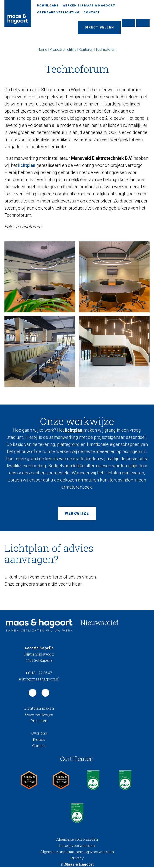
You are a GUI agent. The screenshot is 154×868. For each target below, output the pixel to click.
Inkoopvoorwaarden (77, 846)
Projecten (39, 721)
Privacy (77, 859)
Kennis (39, 740)
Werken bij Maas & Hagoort (89, 5)
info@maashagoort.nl (39, 680)
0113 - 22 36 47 (39, 673)
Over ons (39, 734)
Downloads (48, 5)
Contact (92, 12)
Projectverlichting (63, 50)
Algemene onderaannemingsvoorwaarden (77, 852)
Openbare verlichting (58, 12)
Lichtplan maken (39, 709)
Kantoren (86, 50)
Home (42, 50)
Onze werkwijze (39, 715)
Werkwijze (77, 514)
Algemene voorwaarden (77, 840)
